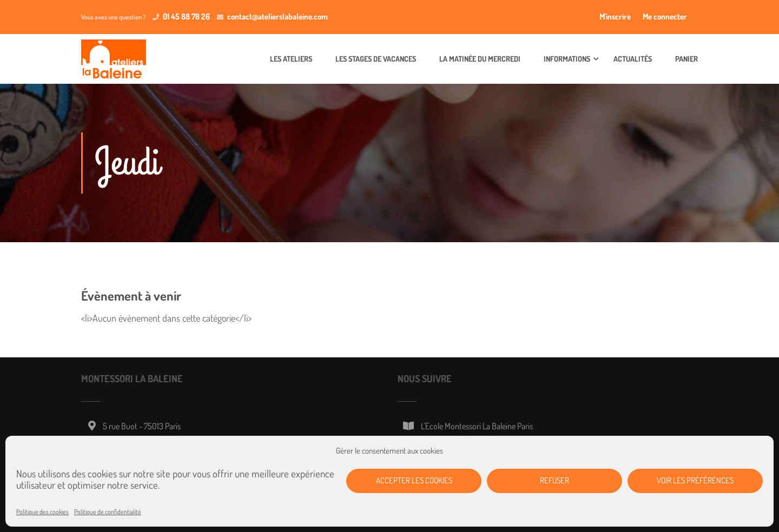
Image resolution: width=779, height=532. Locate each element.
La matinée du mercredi (480, 59)
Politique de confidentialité (108, 512)
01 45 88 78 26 (186, 16)
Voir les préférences (695, 480)
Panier (686, 59)
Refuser (554, 480)
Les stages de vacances (376, 59)
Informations (567, 59)
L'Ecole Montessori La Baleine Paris (477, 426)
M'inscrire (615, 16)
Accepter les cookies (414, 480)
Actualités (633, 59)
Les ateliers (291, 59)
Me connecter (665, 16)
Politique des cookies (42, 512)
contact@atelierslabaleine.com (278, 16)
